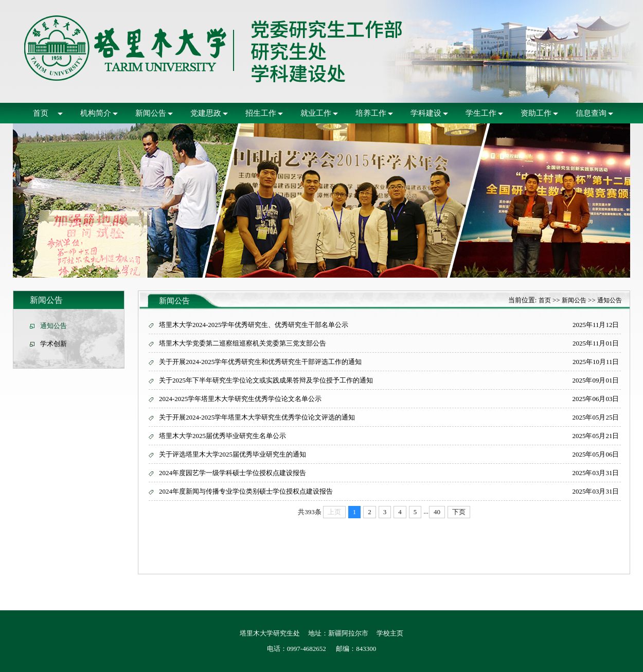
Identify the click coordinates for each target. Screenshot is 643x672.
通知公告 (53, 326)
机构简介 (96, 113)
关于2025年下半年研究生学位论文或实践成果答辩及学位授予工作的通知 (266, 380)
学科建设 (426, 113)
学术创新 (53, 344)
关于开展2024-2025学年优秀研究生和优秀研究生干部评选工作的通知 (260, 362)
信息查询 (591, 113)
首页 (41, 113)
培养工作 (371, 113)
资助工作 (536, 113)
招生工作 (261, 113)
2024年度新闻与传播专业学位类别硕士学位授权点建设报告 (246, 491)
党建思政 (206, 113)
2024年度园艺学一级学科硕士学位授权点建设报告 (233, 473)
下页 (459, 512)
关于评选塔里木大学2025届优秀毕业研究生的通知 (233, 454)
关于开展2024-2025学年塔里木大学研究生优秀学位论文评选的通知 (257, 417)
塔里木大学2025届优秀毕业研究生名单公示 (222, 436)
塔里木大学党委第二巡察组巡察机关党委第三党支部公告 (243, 343)
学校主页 (390, 633)
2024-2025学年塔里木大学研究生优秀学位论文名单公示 (240, 399)
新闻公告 (151, 113)
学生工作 (481, 113)
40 (437, 512)
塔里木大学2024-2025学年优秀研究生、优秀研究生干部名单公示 (254, 325)
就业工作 (316, 113)
